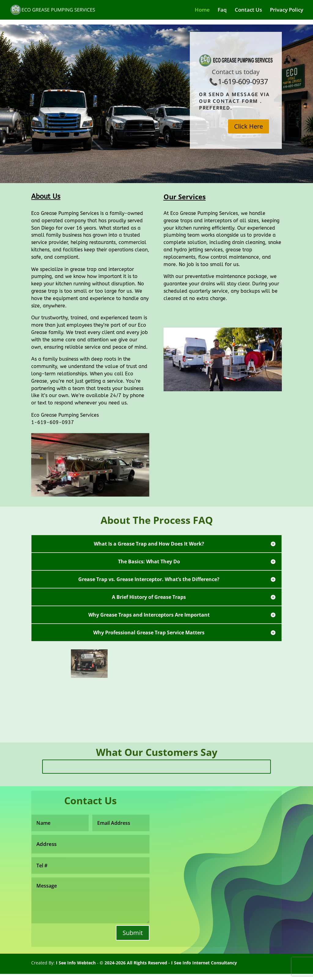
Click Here (249, 126)
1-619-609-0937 (243, 81)
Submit (133, 933)
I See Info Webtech (76, 963)
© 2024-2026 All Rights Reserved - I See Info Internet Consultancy (168, 963)
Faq (222, 10)
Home (202, 10)
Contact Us (248, 10)
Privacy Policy (287, 10)
